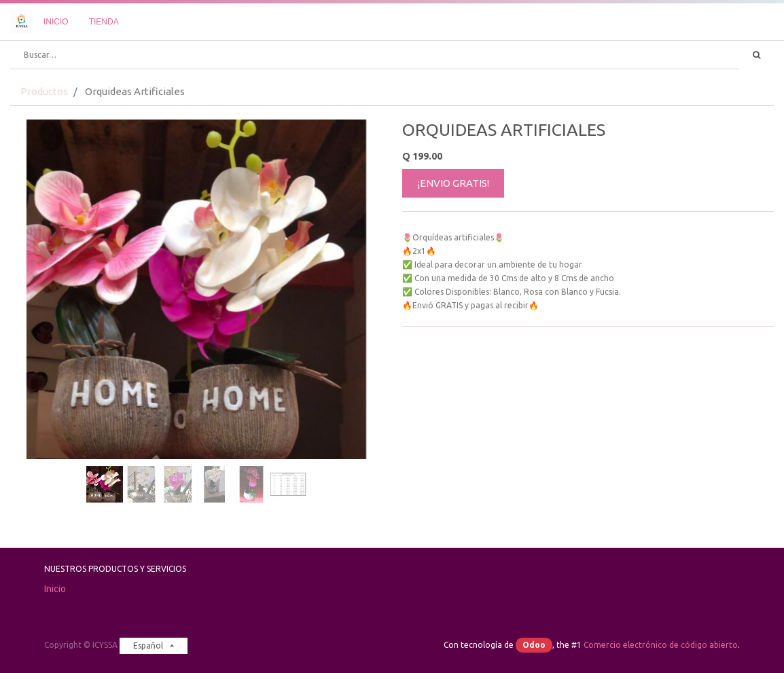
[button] (38, 255)
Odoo (534, 645)
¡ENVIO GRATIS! (453, 183)
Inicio (55, 589)
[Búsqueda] (756, 55)
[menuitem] (56, 22)
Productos (44, 91)
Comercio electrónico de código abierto (661, 645)
